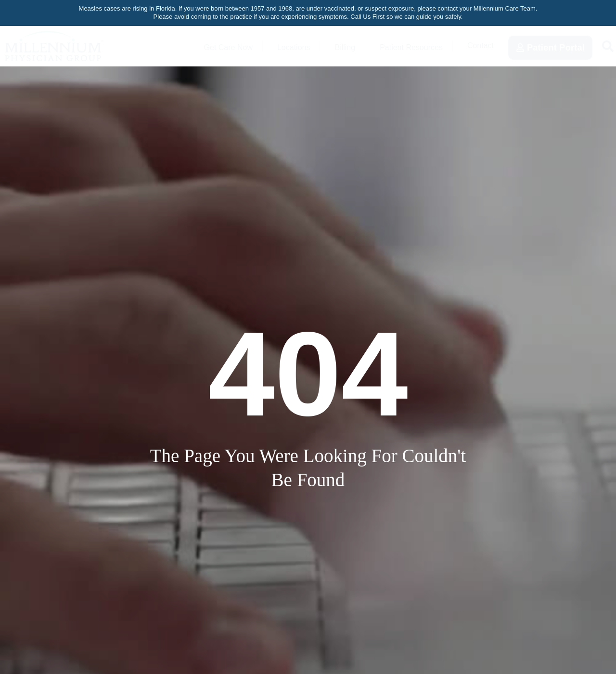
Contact (480, 46)
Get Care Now (212, 46)
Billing (334, 46)
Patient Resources (406, 46)
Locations (282, 46)
